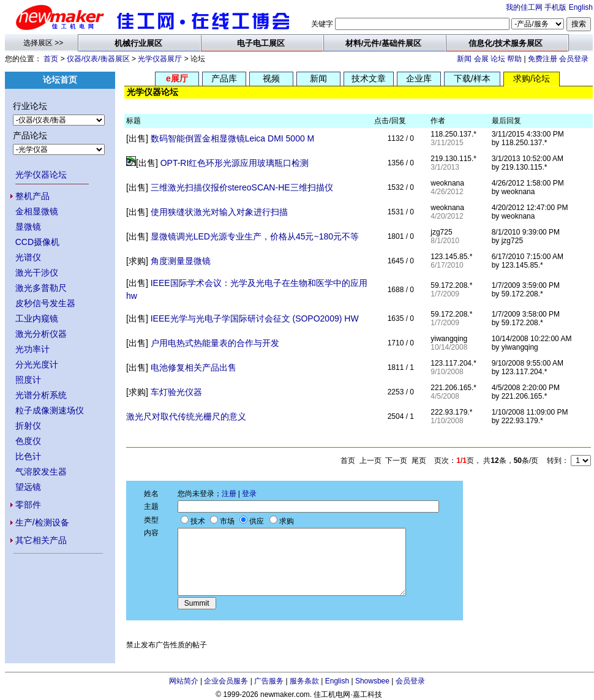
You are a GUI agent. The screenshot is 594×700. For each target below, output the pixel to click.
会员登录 (574, 59)
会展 (481, 59)
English (581, 7)
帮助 (514, 59)
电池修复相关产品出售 (194, 367)
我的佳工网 (524, 7)
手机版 (555, 7)
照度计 (28, 380)
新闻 (464, 59)
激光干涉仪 (37, 273)
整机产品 (32, 196)
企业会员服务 (226, 681)
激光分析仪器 (41, 334)
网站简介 (184, 681)
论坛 (498, 59)
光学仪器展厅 (160, 59)
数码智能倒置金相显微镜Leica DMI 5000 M (233, 138)
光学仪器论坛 (41, 175)
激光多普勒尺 (41, 288)
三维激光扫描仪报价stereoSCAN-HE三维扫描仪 (242, 187)
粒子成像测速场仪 (50, 410)
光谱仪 (28, 257)
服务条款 (304, 681)
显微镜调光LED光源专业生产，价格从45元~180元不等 (255, 236)
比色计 (28, 456)
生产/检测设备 (42, 522)
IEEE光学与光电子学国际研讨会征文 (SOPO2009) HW (255, 318)
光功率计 (32, 349)
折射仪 (28, 426)
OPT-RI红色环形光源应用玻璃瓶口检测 (235, 163)
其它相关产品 (41, 540)
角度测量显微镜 (181, 261)
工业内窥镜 (37, 318)
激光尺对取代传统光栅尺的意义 (186, 416)
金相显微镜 (37, 211)
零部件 (28, 505)
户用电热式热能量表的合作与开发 (215, 343)
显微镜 (28, 227)
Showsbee (372, 681)
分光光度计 (37, 364)
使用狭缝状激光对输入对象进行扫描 (219, 212)
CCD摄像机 (37, 242)
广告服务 (269, 681)
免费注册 (543, 59)
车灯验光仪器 (176, 392)
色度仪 (28, 441)
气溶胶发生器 (41, 472)
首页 (51, 59)
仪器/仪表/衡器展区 (98, 59)
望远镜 (28, 487)
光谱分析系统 (41, 395)
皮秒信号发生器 (45, 303)
